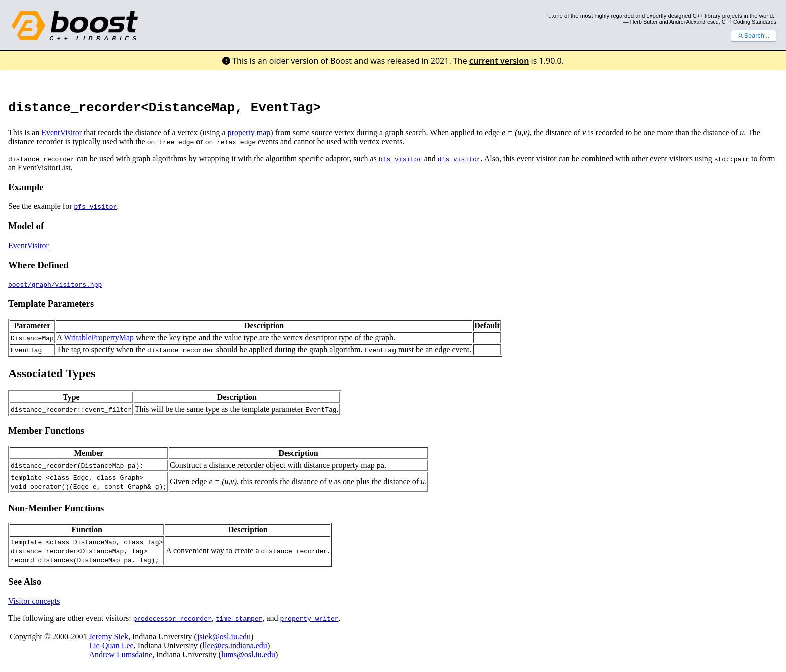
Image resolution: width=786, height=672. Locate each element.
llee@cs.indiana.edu (235, 649)
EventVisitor (61, 136)
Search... (754, 36)
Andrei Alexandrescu (694, 22)
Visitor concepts (34, 604)
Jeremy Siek (109, 640)
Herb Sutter (644, 22)
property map (249, 136)
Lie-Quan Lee (111, 649)
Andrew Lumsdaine (121, 658)
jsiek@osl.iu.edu (224, 640)
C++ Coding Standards (749, 22)
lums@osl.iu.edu (248, 658)
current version (499, 61)
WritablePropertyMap (99, 341)
